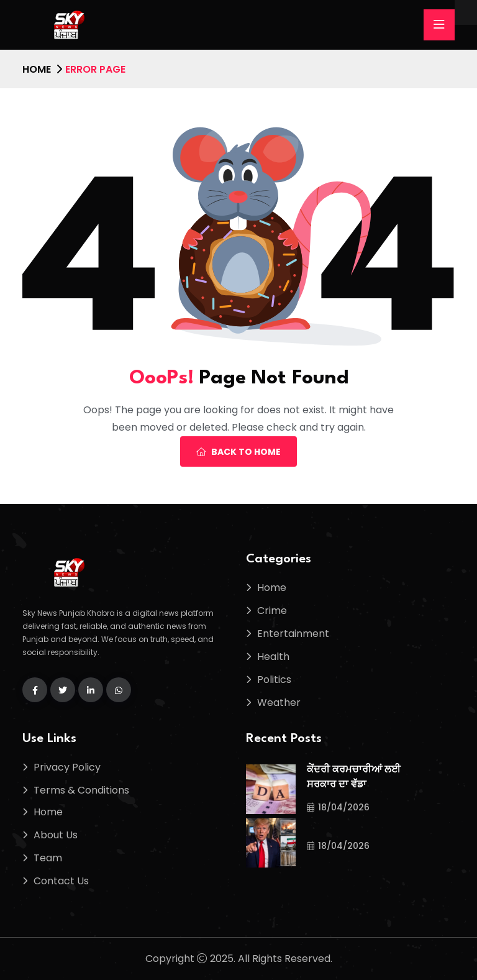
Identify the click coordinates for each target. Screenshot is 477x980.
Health (273, 657)
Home (37, 69)
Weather (279, 703)
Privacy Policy (67, 767)
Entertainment (293, 634)
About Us (56, 835)
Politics (274, 680)
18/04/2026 (338, 807)
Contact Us (61, 881)
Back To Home (238, 452)
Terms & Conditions (81, 790)
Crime (272, 611)
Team (48, 858)
